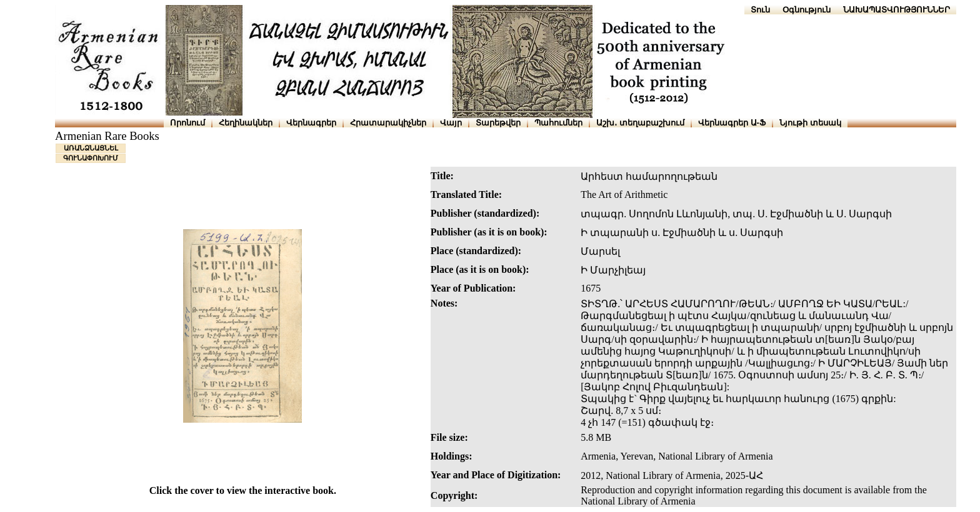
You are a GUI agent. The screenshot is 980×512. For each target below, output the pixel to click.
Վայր (451, 123)
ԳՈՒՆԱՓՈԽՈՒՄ (91, 158)
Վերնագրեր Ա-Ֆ (732, 123)
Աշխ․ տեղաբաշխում (640, 123)
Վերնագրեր (311, 123)
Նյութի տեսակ (810, 123)
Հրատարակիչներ (388, 123)
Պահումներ (558, 123)
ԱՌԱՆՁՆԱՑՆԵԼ (91, 148)
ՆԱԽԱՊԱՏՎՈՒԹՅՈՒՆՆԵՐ (897, 10)
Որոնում (187, 123)
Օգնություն (807, 10)
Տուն (760, 10)
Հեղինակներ (246, 123)
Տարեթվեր (498, 123)
